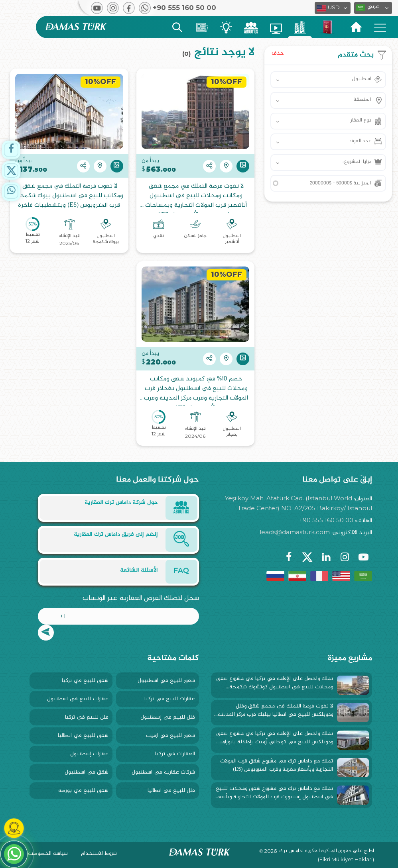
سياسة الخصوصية (48, 853)
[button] (373, 8)
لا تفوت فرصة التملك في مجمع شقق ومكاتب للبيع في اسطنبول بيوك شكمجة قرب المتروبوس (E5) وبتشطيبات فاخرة (69, 196)
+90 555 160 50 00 (326, 520)
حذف (278, 53)
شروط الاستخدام (99, 853)
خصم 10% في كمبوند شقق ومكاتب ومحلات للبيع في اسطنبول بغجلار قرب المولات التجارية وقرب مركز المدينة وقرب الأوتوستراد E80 (195, 390)
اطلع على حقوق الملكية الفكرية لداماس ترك (327, 851)
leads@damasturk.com (295, 532)
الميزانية (341, 183)
